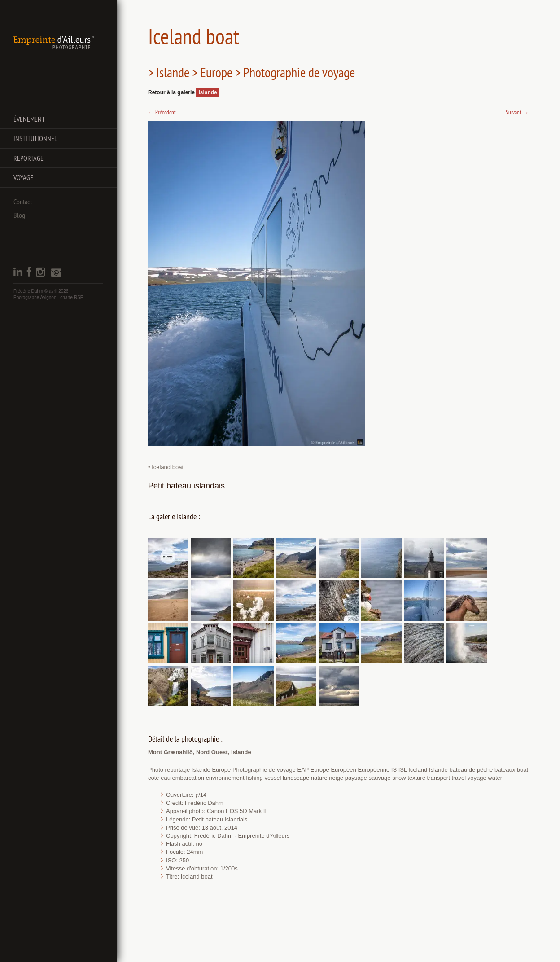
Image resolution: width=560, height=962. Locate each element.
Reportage (28, 158)
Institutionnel (35, 138)
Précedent (162, 112)
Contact (23, 202)
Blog (19, 215)
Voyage (23, 177)
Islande (208, 92)
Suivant (517, 112)
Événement (29, 119)
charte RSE (72, 297)
